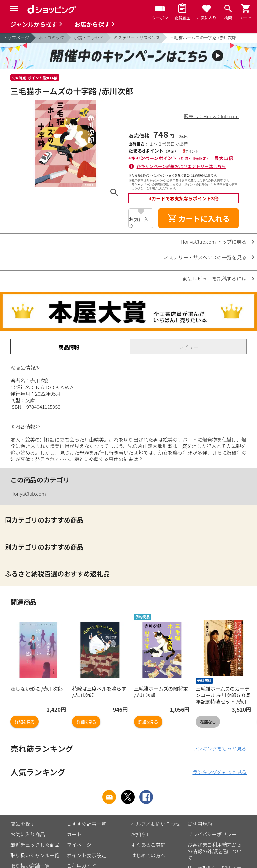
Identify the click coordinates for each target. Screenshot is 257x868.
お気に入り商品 (28, 834)
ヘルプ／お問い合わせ (156, 824)
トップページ (16, 37)
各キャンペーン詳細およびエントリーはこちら (181, 166)
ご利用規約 (200, 824)
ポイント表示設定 (87, 855)
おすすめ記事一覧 (87, 824)
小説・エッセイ (89, 37)
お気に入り (139, 222)
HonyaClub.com (28, 493)
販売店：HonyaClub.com (211, 116)
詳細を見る (25, 722)
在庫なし (208, 722)
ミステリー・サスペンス (137, 37)
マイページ (79, 845)
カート (74, 834)
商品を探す (23, 824)
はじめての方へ (148, 855)
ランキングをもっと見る (219, 748)
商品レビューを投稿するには (215, 278)
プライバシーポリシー (212, 834)
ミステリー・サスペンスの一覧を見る (205, 257)
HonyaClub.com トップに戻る (214, 241)
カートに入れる (199, 218)
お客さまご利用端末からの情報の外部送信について (215, 851)
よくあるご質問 (148, 845)
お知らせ (141, 834)
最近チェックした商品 (35, 845)
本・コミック (51, 37)
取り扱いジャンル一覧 (35, 855)
